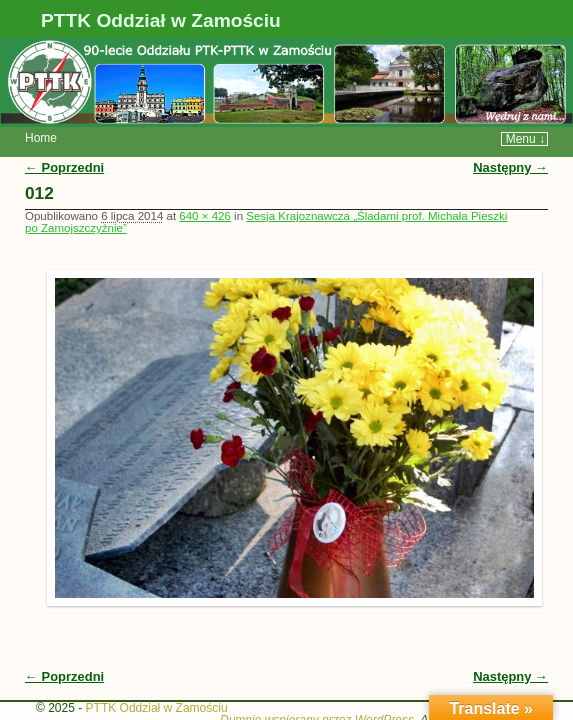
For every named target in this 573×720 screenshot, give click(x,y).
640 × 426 (205, 186)
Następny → (510, 137)
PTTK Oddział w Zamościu (161, 20)
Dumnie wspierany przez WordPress (317, 690)
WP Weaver (505, 690)
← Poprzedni (64, 137)
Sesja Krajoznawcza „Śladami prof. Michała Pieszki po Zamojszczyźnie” (266, 192)
